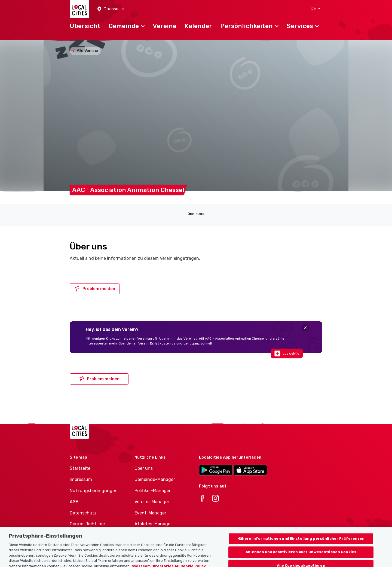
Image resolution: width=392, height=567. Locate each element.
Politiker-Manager (153, 491)
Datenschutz (83, 513)
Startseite (80, 468)
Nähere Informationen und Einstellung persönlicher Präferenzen (301, 546)
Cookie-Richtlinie (87, 524)
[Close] (305, 328)
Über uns (196, 214)
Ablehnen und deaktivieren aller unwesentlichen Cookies (301, 560)
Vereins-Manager (152, 502)
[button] (111, 9)
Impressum (81, 479)
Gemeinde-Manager (155, 479)
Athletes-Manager (153, 524)
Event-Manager (150, 513)
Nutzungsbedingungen (94, 491)
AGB (74, 502)
